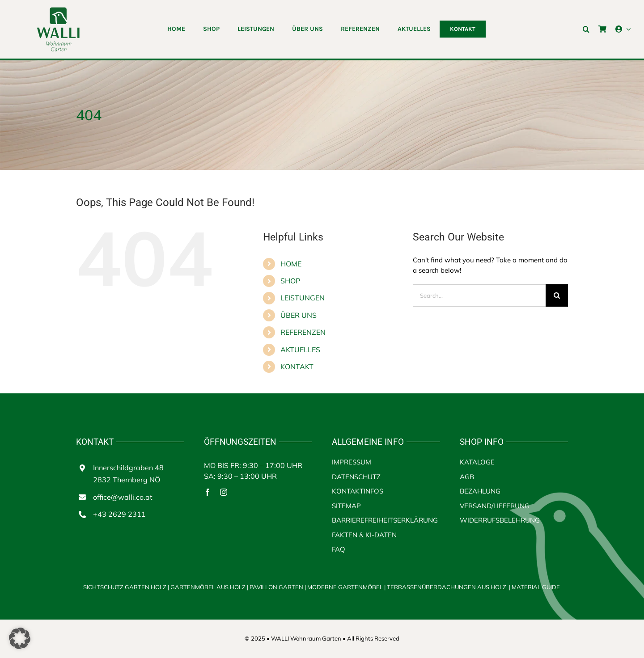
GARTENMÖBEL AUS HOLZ (209, 587)
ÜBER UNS (299, 315)
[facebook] (208, 492)
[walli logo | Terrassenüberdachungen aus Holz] (58, 10)
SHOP (290, 281)
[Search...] (479, 295)
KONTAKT (297, 367)
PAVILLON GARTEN (276, 587)
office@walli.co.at (123, 497)
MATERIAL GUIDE (536, 587)
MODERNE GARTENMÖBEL (346, 587)
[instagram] (224, 492)
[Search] (557, 295)
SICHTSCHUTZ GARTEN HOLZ (127, 587)
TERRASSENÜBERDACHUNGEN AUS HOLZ (447, 587)
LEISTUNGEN (303, 298)
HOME (291, 264)
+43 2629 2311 (119, 514)
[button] (586, 29)
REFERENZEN (303, 332)
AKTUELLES (300, 350)
